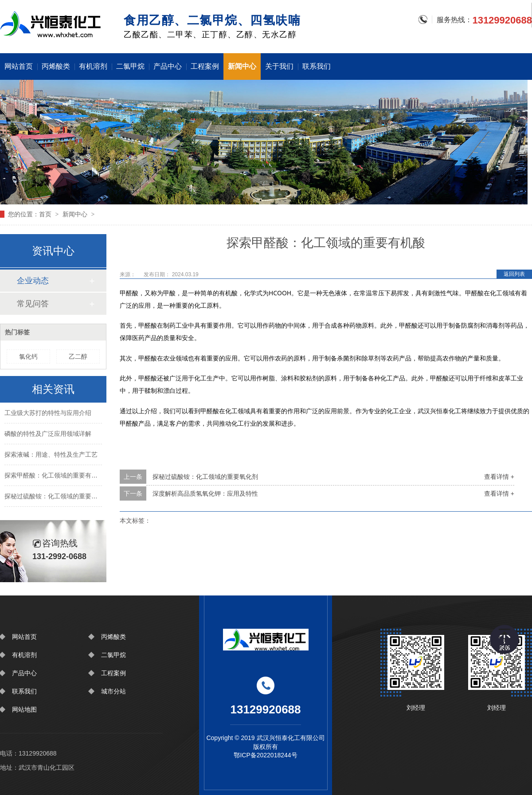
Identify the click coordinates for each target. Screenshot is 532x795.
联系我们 (317, 66)
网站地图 (24, 709)
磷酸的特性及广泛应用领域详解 (48, 435)
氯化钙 (28, 356)
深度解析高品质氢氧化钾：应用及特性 (205, 493)
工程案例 (205, 66)
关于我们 (279, 66)
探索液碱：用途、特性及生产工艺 (51, 455)
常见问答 (33, 304)
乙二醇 (78, 356)
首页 (45, 214)
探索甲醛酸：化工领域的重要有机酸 (54, 476)
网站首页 (19, 66)
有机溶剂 (93, 66)
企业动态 (33, 281)
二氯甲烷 (130, 66)
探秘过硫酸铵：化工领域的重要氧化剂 (205, 477)
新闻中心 (242, 66)
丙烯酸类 (56, 66)
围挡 (52, 24)
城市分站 (113, 691)
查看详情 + (499, 477)
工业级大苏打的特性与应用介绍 (48, 414)
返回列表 (514, 274)
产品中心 (168, 66)
